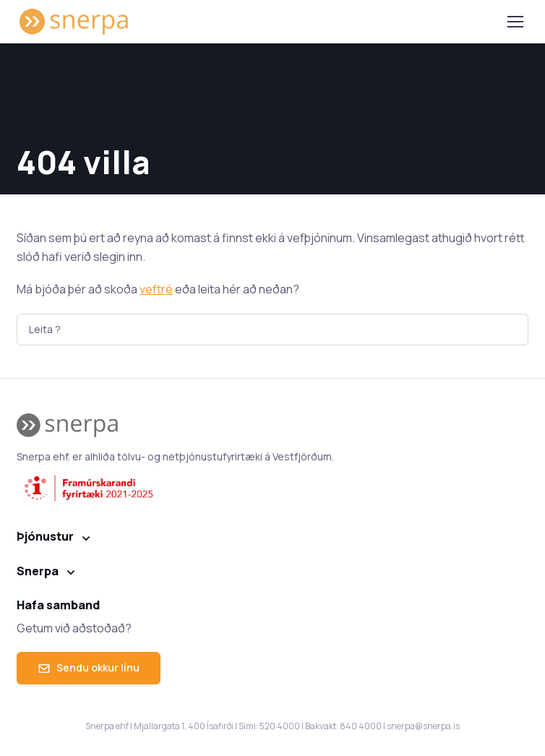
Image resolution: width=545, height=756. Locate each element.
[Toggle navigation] (515, 22)
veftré (156, 289)
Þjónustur (45, 536)
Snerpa (38, 571)
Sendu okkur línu (89, 667)
